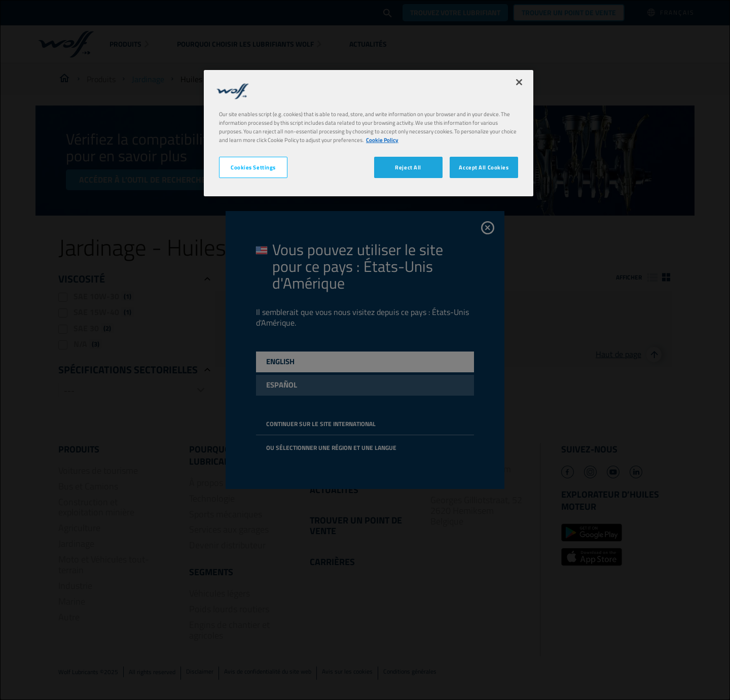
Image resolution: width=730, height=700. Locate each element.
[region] (369, 133)
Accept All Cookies (484, 167)
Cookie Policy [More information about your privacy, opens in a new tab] (382, 140)
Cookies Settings (253, 167)
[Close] (519, 82)
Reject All (408, 167)
